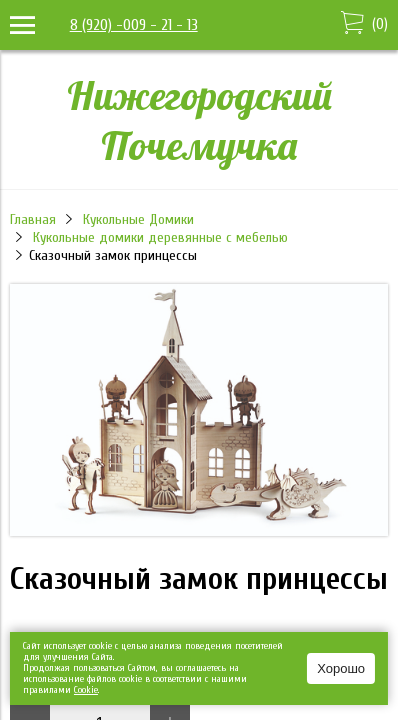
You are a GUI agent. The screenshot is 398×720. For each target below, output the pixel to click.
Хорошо (341, 668)
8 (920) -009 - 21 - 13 (134, 25)
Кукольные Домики (138, 219)
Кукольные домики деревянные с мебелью (160, 237)
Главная (33, 219)
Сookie (86, 690)
